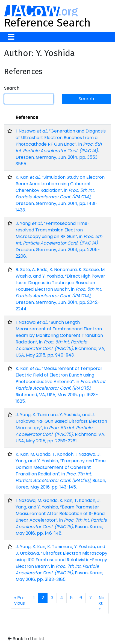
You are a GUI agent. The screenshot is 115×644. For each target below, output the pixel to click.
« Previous (20, 600)
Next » (101, 603)
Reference (27, 117)
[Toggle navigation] (11, 37)
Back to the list (26, 639)
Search (12, 88)
